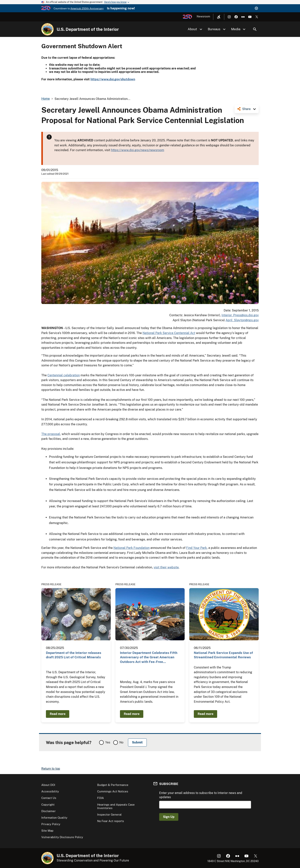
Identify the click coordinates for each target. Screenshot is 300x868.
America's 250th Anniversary (87, 9)
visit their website (166, 567)
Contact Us (49, 798)
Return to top (51, 769)
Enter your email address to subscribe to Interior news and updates (201, 795)
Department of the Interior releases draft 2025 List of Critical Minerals (74, 655)
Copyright (48, 805)
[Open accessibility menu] (219, 17)
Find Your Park (196, 548)
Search (255, 29)
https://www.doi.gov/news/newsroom (138, 150)
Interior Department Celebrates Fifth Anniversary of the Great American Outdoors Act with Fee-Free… (149, 657)
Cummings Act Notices (113, 791)
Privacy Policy (51, 824)
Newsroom (203, 16)
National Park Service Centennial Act (169, 333)
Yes (108, 742)
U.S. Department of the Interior (88, 29)
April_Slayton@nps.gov (242, 320)
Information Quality (54, 818)
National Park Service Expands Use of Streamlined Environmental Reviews (223, 655)
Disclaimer (49, 811)
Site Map (47, 831)
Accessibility (50, 791)
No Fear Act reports (111, 821)
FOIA (101, 798)
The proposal (51, 434)
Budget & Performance (113, 785)
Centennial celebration (64, 375)
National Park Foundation (132, 548)
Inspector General (109, 815)
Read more (58, 714)
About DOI (48, 785)
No (121, 742)
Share (246, 109)
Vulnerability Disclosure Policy (62, 837)
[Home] (47, 29)
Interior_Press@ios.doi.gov (240, 315)
